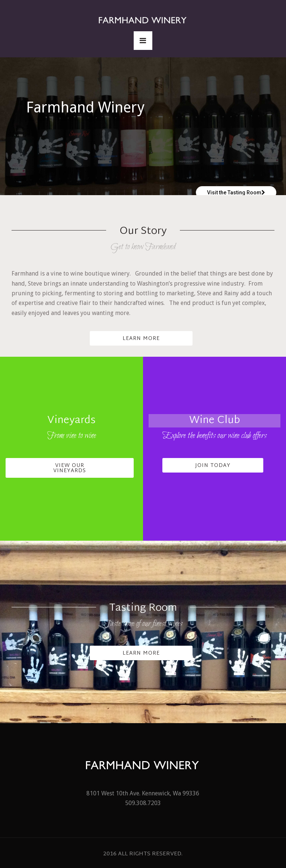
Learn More (141, 339)
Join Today (213, 466)
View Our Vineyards (70, 468)
